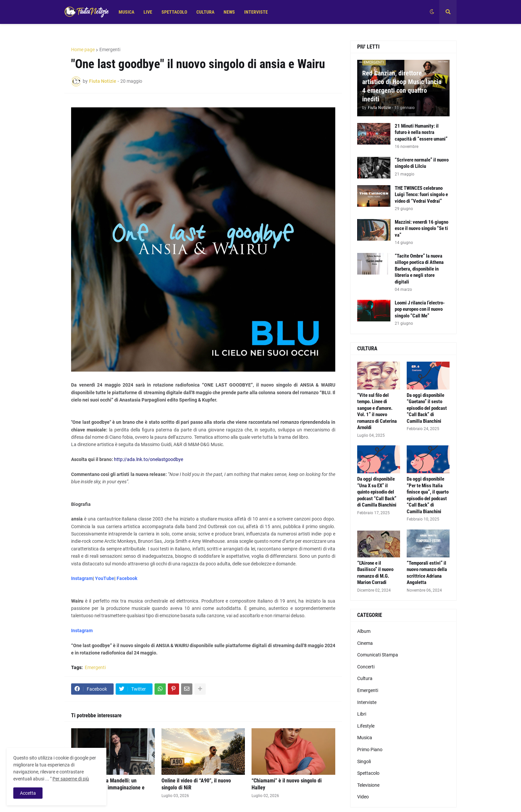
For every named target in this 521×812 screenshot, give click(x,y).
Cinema (365, 643)
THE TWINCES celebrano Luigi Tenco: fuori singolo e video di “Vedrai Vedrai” (421, 195)
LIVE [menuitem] (148, 12)
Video (363, 797)
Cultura (365, 678)
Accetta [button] (28, 793)
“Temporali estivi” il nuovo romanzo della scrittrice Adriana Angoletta (427, 573)
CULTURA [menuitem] (205, 12)
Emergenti (110, 50)
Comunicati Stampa (378, 655)
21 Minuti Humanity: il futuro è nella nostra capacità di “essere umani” (421, 132)
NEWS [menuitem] (229, 12)
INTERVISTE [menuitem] (256, 12)
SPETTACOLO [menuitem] (174, 12)
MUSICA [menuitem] (126, 12)
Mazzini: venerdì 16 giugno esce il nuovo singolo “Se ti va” (421, 229)
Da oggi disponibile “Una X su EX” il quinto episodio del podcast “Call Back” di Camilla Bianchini (377, 492)
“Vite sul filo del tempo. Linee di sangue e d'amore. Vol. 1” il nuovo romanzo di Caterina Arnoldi (377, 411)
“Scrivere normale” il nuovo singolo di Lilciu (422, 163)
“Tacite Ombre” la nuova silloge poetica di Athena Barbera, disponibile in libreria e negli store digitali (419, 269)
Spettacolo (368, 773)
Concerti (366, 667)
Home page (83, 50)
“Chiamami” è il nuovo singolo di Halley (287, 784)
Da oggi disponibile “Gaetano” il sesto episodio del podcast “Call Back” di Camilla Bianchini (427, 408)
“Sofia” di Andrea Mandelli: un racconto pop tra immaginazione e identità (108, 788)
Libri (362, 714)
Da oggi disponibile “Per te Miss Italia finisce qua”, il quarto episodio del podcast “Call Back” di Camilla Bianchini (428, 495)
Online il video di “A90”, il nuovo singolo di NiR (196, 784)
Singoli (364, 761)
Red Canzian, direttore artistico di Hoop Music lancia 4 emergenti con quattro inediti (402, 86)
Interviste (367, 702)
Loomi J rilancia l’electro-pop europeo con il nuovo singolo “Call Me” (420, 309)
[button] (432, 12)
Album (364, 631)
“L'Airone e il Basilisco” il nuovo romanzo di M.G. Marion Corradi (375, 573)
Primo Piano (370, 750)
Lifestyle (366, 726)
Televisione (368, 785)
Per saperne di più (71, 779)
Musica (365, 738)
